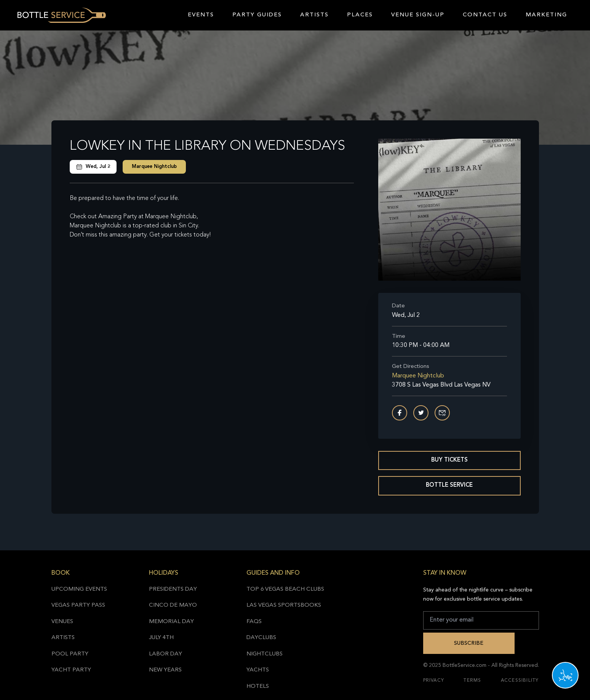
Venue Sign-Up (418, 15)
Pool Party (70, 654)
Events (201, 15)
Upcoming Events (79, 589)
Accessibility (520, 681)
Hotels (258, 686)
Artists (314, 15)
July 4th (161, 638)
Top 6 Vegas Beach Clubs (285, 589)
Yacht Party (71, 670)
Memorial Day (171, 622)
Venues (62, 622)
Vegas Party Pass (78, 605)
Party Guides (257, 15)
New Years (165, 670)
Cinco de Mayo (173, 605)
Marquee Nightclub (154, 167)
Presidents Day (173, 589)
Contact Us (485, 15)
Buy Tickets (449, 460)
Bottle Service (449, 485)
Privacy (434, 681)
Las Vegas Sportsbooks (284, 605)
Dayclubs (261, 638)
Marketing (546, 15)
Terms (472, 681)
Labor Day (165, 654)
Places (360, 15)
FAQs (254, 622)
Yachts (258, 670)
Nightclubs (265, 654)
